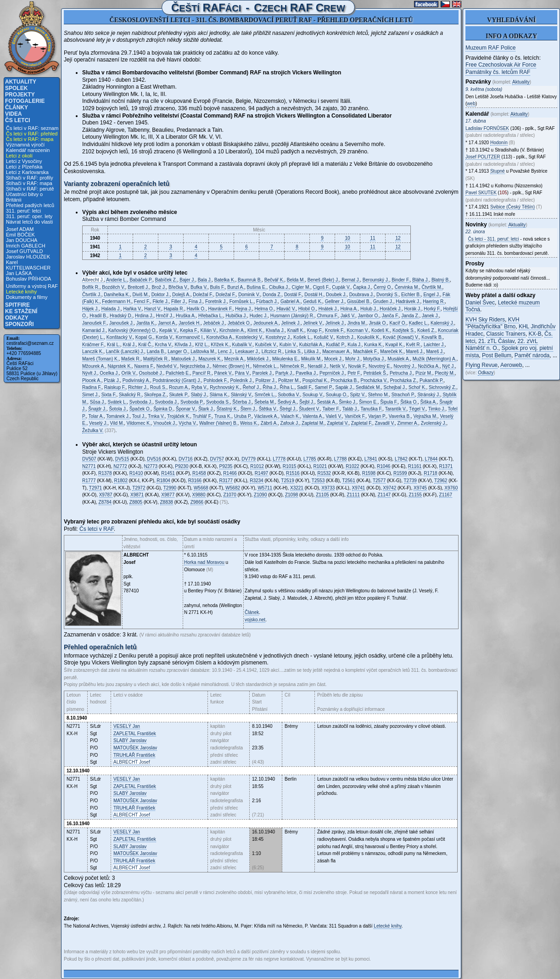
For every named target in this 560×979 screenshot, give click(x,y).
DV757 (217, 459)
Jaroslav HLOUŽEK (28, 257)
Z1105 (322, 495)
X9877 (168, 495)
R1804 (163, 481)
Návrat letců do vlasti (29, 222)
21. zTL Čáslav (496, 341)
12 (398, 238)
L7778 (279, 459)
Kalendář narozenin (28, 150)
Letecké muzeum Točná (503, 306)
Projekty (20, 95)
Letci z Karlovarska (27, 172)
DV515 (122, 459)
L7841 (371, 459)
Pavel (481, 193)
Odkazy (17, 318)
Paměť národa (532, 355)
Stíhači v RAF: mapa (29, 183)
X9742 (389, 488)
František (135, 734)
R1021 (320, 466)
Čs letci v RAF (97, 529)
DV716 (186, 459)
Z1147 (384, 495)
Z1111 (353, 495)
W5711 (265, 488)
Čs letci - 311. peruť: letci (494, 239)
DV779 (249, 459)
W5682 (233, 488)
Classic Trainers (506, 334)
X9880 (199, 495)
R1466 (230, 473)
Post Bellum (497, 355)
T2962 (441, 481)
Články (17, 107)
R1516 (293, 473)
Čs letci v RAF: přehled (32, 134)
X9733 (328, 488)
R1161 (415, 466)
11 (372, 238)
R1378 (105, 473)
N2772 (120, 466)
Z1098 (291, 495)
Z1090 (260, 495)
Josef (132, 762)
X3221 (297, 488)
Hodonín (499, 143)
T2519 (287, 481)
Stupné (498, 171)
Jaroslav (130, 740)
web (471, 104)
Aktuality (21, 82)
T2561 (348, 481)
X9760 (451, 488)
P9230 (182, 466)
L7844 (431, 459)
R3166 (195, 481)
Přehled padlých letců (30, 205)
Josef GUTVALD (25, 251)
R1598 (369, 473)
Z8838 (167, 502)
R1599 (400, 473)
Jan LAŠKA (19, 273)
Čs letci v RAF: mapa (30, 139)
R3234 (256, 481)
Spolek (16, 88)
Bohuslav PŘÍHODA (28, 279)
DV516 (154, 459)
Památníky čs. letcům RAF (498, 72)
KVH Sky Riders (485, 320)
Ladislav (487, 128)
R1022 (352, 466)
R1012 (257, 466)
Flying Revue (482, 365)
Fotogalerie (25, 101)
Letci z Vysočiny (24, 161)
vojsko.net (255, 620)
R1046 (384, 466)
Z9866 (197, 502)
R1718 (430, 473)
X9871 (137, 495)
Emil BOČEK (20, 235)
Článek (252, 612)
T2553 (318, 481)
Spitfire (17, 305)
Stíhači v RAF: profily (30, 178)
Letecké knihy (21, 292)
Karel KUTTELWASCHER (28, 265)
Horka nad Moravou (204, 562)
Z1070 (230, 495)
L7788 (341, 459)
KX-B (535, 334)
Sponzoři (20, 324)
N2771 (89, 466)
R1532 (324, 473)
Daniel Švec (480, 303)
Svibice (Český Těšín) (512, 207)
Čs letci (18, 120)
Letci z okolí (19, 156)
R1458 (199, 473)
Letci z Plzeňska (24, 167)
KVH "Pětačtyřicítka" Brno (492, 323)
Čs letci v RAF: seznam (32, 128)
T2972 (139, 488)
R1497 (261, 473)
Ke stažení (21, 311)
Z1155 (415, 495)
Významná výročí (25, 145)
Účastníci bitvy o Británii (24, 197)
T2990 (170, 488)
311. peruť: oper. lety (29, 216)
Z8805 (136, 502)
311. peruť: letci (23, 211)
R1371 (446, 466)
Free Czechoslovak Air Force (501, 65)
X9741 (359, 488)
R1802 (120, 481)
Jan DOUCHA (22, 240)
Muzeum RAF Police (490, 48)
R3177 (226, 481)
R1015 (289, 466)
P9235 (226, 466)
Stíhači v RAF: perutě (30, 189)
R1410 (136, 473)
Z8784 (105, 502)
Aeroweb (511, 365)
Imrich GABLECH (26, 246)
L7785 (310, 459)
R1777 (89, 481)
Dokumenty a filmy (27, 297)
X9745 (420, 488)
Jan (127, 726)
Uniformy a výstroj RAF (32, 286)
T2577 (379, 481)
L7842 (401, 459)
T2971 (95, 488)
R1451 (168, 473)
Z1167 (446, 495)
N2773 (151, 466)
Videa (14, 114)
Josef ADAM (20, 229)
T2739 (410, 481)
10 (347, 238)
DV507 (89, 459)
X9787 (106, 495)
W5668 (201, 488)
